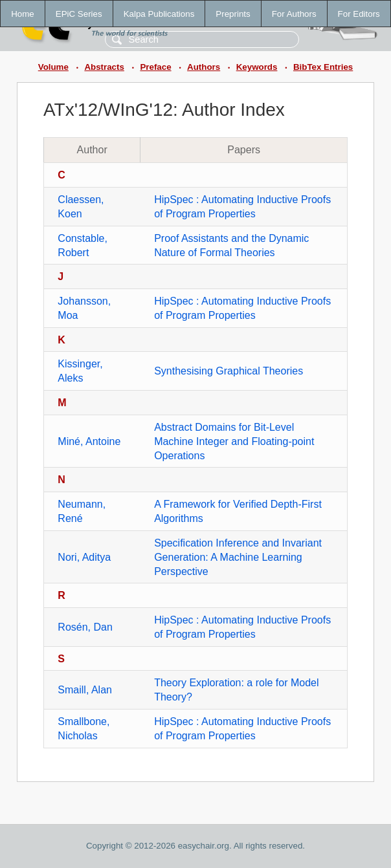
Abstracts (104, 67)
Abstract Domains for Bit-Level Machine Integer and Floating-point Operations (234, 441)
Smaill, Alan (85, 690)
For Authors (294, 14)
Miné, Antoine (89, 441)
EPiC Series (79, 14)
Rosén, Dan (85, 627)
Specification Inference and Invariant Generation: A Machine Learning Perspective (238, 557)
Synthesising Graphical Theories (229, 371)
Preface (155, 67)
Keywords (257, 67)
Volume (53, 67)
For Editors (359, 14)
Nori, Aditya (84, 557)
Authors (204, 67)
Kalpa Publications (159, 14)
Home (23, 14)
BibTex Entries (323, 67)
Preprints (233, 14)
